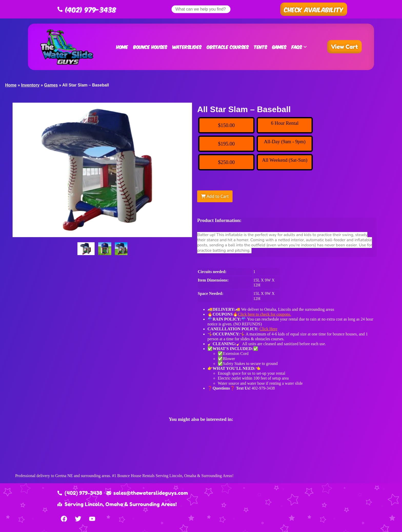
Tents (260, 47)
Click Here (268, 329)
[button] (314, 9)
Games (279, 47)
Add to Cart (215, 196)
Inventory (30, 85)
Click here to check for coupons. (265, 314)
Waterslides (187, 47)
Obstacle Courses (228, 47)
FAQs (299, 47)
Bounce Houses (150, 47)
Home (122, 47)
